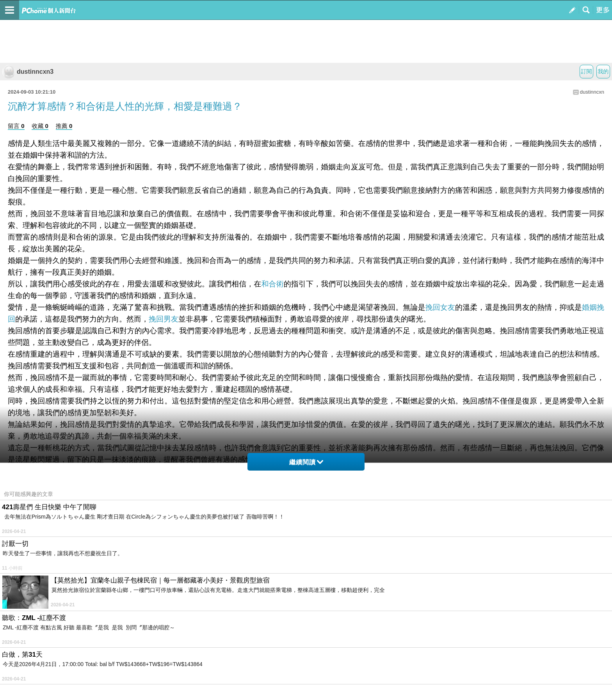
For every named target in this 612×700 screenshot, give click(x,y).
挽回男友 (164, 319)
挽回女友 (440, 307)
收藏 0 (40, 126)
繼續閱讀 (306, 462)
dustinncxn (592, 92)
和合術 (272, 284)
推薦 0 (64, 126)
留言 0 (16, 126)
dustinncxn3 (28, 72)
